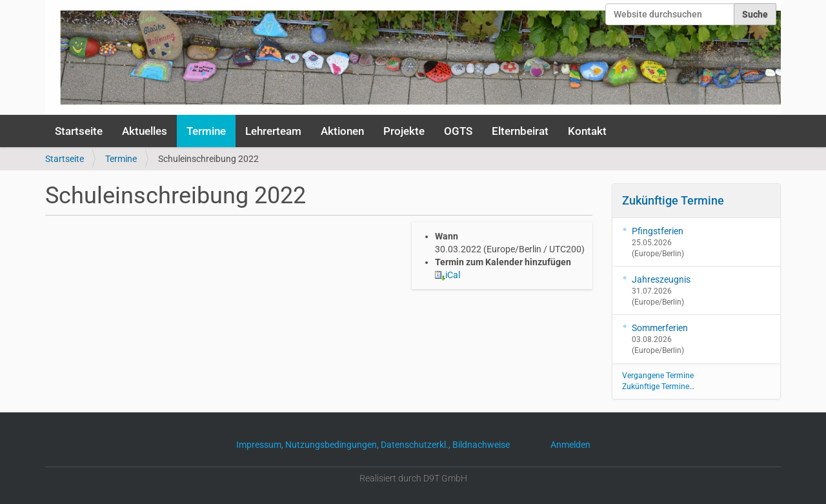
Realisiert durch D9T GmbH (413, 478)
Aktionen (342, 131)
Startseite (79, 131)
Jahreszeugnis (661, 279)
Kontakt (587, 131)
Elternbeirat (520, 131)
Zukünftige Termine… (658, 387)
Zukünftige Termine (673, 200)
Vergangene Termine (658, 376)
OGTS (458, 131)
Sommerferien (660, 328)
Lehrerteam (273, 131)
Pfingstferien (658, 231)
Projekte (404, 131)
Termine (206, 131)
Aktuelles (145, 131)
